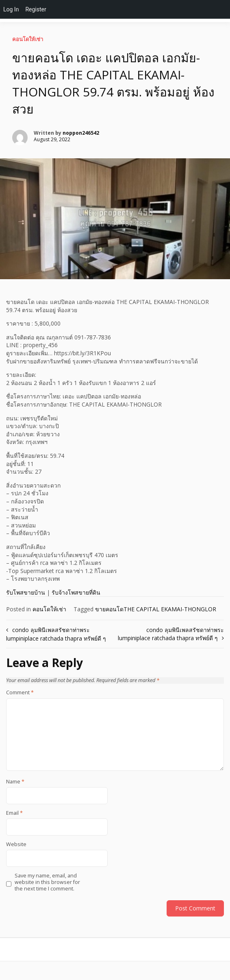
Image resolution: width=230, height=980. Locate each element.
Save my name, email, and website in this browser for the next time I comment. (47, 883)
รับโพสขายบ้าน (26, 592)
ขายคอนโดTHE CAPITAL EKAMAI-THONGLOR (156, 609)
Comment (20, 693)
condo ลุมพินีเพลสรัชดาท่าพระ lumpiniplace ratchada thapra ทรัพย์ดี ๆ (171, 634)
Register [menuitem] (36, 9)
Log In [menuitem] (11, 9)
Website (16, 844)
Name (15, 782)
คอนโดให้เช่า (28, 39)
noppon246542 (81, 133)
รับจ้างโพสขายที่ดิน (76, 592)
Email (14, 813)
